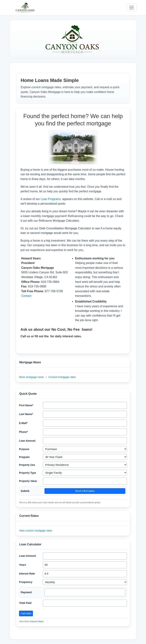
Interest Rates (37, 621)
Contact (26, 296)
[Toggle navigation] (132, 8)
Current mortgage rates (62, 377)
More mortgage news (32, 377)
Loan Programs (51, 199)
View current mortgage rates (36, 531)
